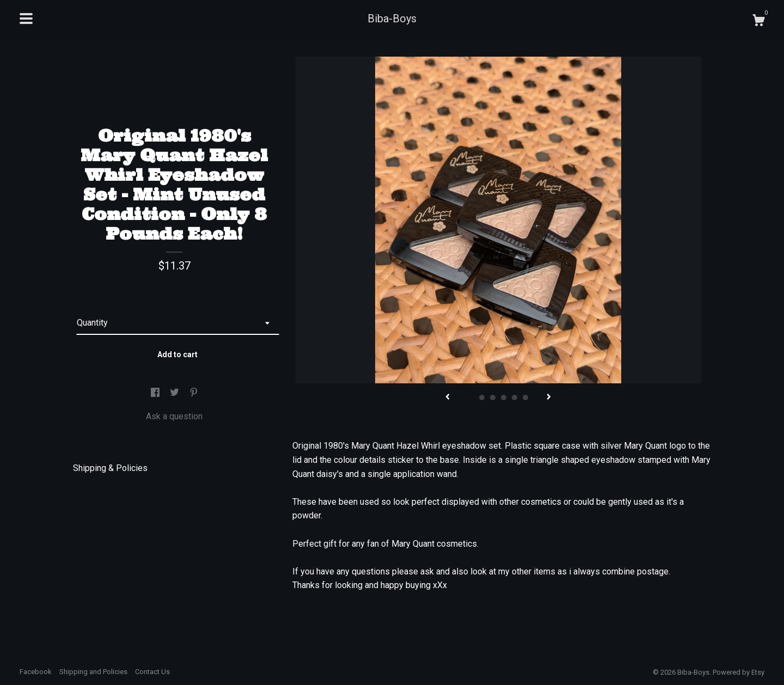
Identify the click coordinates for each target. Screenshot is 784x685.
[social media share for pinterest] (194, 393)
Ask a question (174, 416)
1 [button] (471, 397)
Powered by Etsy (739, 672)
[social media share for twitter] (176, 393)
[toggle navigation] (26, 19)
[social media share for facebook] (156, 393)
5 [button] (514, 397)
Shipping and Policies (93, 672)
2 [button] (482, 397)
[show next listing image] (549, 397)
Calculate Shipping (174, 286)
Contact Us (152, 672)
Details (91, 445)
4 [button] (504, 397)
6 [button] (525, 397)
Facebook (36, 672)
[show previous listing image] (448, 397)
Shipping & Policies (110, 468)
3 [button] (493, 397)
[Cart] (758, 22)
